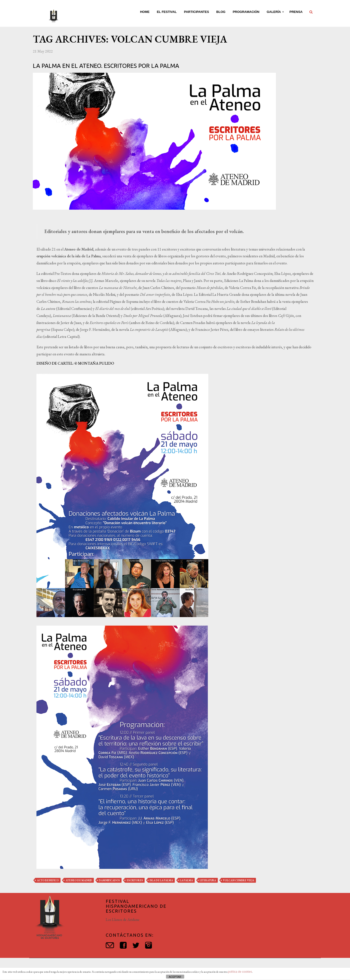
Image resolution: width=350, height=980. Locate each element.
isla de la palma (161, 880)
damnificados (109, 880)
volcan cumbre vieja (239, 880)
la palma (186, 880)
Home (145, 12)
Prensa (296, 12)
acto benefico (48, 880)
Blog (221, 12)
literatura (208, 880)
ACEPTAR (175, 977)
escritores (135, 880)
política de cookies (240, 972)
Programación (246, 12)
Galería (274, 12)
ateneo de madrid (79, 880)
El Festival (167, 12)
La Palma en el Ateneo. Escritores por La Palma (106, 66)
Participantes (197, 12)
